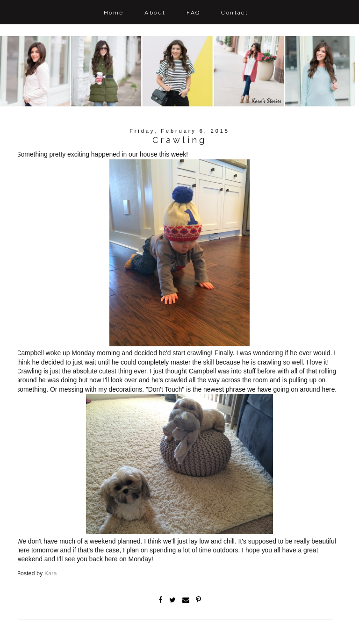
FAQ (193, 13)
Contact (235, 13)
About (155, 13)
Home (114, 13)
